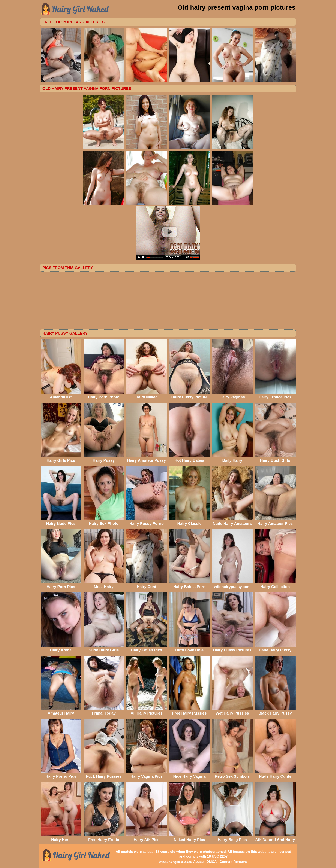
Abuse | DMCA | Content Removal (220, 862)
